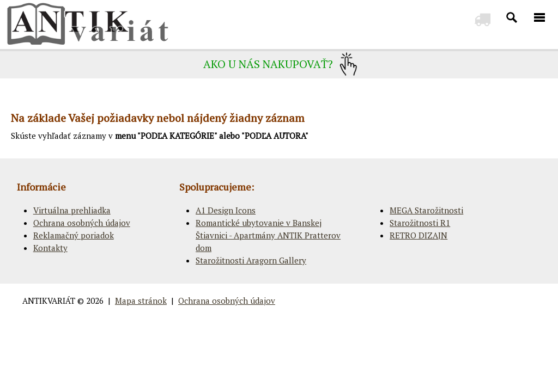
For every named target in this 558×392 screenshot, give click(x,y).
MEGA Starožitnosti (426, 210)
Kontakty (50, 248)
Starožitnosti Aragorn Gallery (251, 260)
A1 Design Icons (226, 210)
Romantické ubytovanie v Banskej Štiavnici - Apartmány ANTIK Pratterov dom (268, 235)
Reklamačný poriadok (74, 235)
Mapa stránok (141, 301)
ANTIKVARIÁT (49, 301)
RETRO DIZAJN (418, 235)
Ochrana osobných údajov (82, 223)
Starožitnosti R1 (420, 223)
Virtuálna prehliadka (72, 210)
